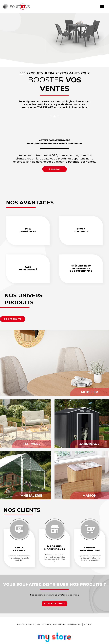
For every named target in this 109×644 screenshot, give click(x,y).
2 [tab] (54, 116)
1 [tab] (51, 116)
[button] (13, 319)
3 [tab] (58, 116)
